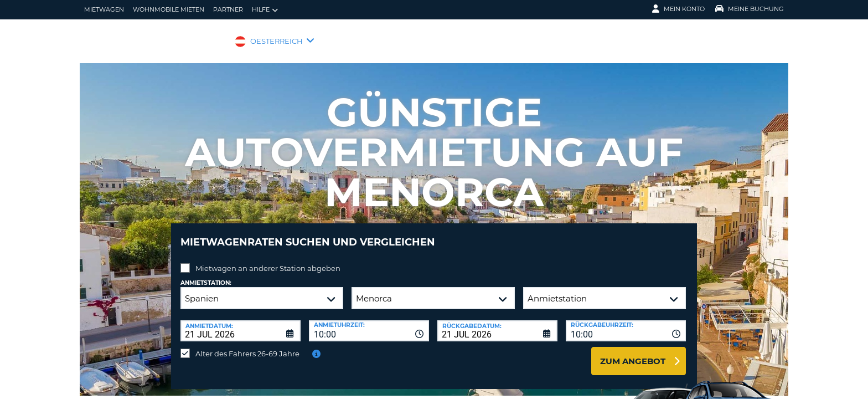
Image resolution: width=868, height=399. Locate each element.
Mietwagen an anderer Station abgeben (268, 260)
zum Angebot (633, 353)
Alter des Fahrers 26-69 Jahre (247, 345)
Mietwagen (104, 9)
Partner (228, 9)
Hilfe (265, 10)
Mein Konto (678, 9)
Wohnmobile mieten (169, 9)
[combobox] (369, 323)
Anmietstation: (206, 275)
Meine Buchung (750, 9)
